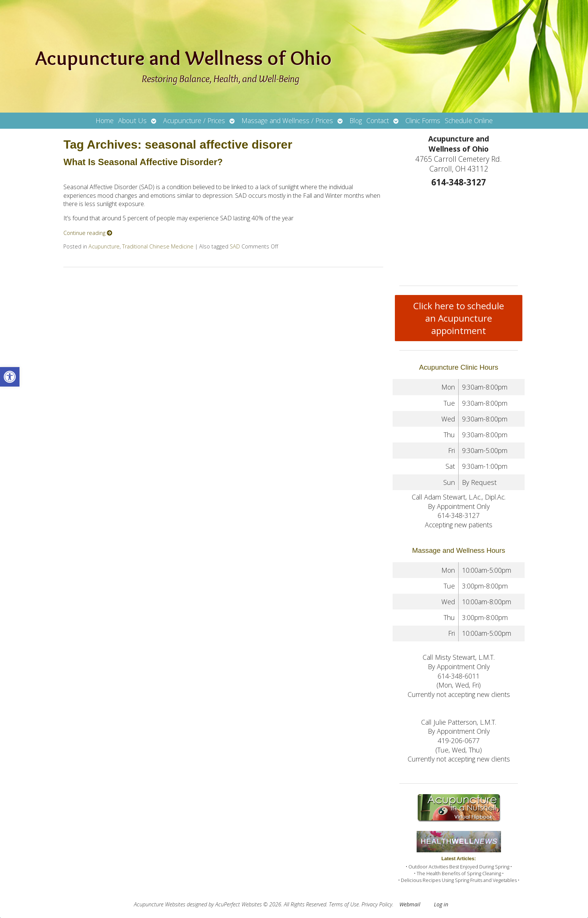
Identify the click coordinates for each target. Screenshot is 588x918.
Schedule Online (469, 120)
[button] (10, 377)
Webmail (410, 904)
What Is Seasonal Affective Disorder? (143, 162)
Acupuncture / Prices (194, 120)
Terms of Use (344, 904)
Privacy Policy (377, 904)
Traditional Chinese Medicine (158, 246)
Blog (356, 120)
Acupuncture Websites (160, 904)
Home (105, 120)
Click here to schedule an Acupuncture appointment (459, 318)
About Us (132, 120)
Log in (441, 904)
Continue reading (88, 233)
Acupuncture (104, 246)
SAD (235, 246)
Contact (378, 120)
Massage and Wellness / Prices (287, 120)
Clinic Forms (423, 120)
